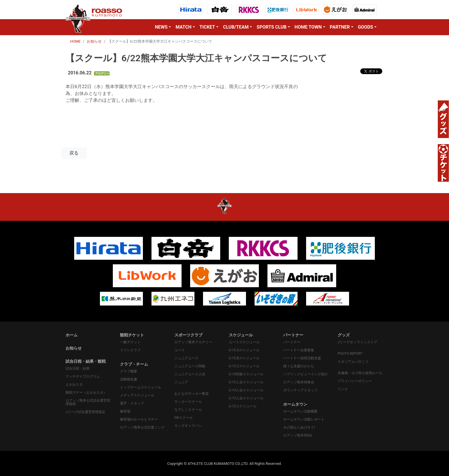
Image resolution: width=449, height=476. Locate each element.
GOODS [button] (366, 27)
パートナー (292, 342)
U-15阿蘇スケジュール (246, 374)
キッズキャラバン (188, 426)
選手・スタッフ (132, 403)
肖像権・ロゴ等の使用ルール (360, 373)
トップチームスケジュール (141, 387)
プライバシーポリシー (355, 381)
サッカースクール (188, 402)
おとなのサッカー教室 (192, 394)
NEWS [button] (161, 27)
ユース (180, 350)
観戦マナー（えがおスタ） (86, 392)
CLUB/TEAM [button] (236, 27)
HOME (75, 41)
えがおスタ (74, 384)
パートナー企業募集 (299, 350)
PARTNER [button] (340, 27)
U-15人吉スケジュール (246, 382)
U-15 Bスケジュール (244, 358)
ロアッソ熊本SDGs (298, 435)
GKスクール (184, 418)
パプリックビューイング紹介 (306, 374)
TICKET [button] (207, 27)
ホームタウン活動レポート (304, 419)
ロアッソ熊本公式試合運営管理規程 (88, 402)
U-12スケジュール (243, 406)
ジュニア (181, 382)
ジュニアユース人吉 (190, 374)
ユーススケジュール (244, 342)
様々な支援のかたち (299, 366)
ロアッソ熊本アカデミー (193, 342)
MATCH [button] (183, 27)
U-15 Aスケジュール (244, 350)
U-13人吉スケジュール (246, 398)
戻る (74, 153)
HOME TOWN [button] (308, 27)
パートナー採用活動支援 (302, 358)
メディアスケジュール (137, 395)
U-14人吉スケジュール (246, 390)
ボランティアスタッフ (300, 390)
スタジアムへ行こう (353, 362)
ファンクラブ (130, 350)
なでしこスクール (188, 410)
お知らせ (94, 41)
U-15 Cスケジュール (244, 366)
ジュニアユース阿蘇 (190, 366)
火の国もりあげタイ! (299, 427)
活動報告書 (129, 379)
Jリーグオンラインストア (358, 342)
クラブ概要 (129, 371)
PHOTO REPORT (350, 354)
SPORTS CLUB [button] (271, 27)
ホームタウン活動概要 (300, 411)
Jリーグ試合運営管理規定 (85, 412)
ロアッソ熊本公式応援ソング (142, 427)
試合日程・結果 (78, 368)
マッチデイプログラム (83, 376)
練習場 (125, 411)
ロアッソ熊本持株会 (299, 382)
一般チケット (130, 342)
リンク (343, 389)
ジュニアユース (186, 358)
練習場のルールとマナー (139, 419)
